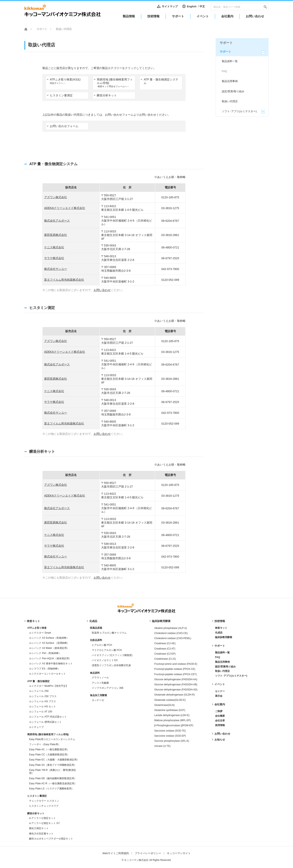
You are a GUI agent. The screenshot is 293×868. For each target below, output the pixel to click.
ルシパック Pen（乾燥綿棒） (45, 653)
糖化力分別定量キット (41, 834)
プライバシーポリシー (148, 853)
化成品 (93, 621)
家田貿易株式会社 (56, 235)
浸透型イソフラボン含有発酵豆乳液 (111, 665)
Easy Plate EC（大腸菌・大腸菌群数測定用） (54, 760)
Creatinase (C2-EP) (165, 654)
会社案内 (220, 704)
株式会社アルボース (57, 221)
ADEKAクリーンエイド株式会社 (65, 208)
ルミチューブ (36, 727)
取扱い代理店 (222, 671)
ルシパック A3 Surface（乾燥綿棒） (49, 638)
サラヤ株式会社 (54, 258)
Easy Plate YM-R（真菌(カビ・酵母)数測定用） (53, 772)
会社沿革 (220, 721)
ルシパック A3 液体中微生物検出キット (51, 664)
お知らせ (220, 740)
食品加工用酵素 (98, 695)
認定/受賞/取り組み (226, 667)
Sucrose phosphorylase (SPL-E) (172, 741)
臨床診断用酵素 (161, 621)
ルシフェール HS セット (42, 706)
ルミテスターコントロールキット (47, 674)
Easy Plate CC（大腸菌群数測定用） (49, 755)
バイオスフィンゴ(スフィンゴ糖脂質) (112, 655)
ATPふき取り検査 (37, 628)
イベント (220, 684)
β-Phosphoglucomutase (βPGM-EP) (174, 725)
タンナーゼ (98, 700)
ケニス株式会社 (54, 247)
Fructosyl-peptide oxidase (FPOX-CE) (175, 669)
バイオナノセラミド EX (105, 660)
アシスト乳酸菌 (100, 683)
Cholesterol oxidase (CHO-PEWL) (173, 638)
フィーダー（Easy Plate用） (45, 744)
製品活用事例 (222, 662)
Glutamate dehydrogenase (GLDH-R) (174, 695)
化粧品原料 (96, 640)
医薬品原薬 (96, 628)
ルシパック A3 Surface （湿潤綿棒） (49, 643)
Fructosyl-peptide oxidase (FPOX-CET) (175, 674)
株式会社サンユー (56, 269)
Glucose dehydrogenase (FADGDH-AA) (176, 679)
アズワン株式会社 (56, 197)
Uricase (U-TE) (162, 746)
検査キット (33, 621)
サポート (220, 646)
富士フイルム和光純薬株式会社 (64, 280)
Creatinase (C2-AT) (165, 649)
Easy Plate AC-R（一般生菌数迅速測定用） (53, 783)
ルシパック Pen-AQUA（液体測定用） (50, 658)
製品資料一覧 (222, 653)
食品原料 (95, 673)
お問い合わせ (102, 290)
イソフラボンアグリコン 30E (108, 688)
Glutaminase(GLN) (164, 705)
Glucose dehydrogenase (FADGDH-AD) (176, 690)
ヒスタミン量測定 (37, 796)
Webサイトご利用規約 (116, 853)
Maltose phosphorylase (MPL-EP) (172, 720)
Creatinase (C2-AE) (165, 643)
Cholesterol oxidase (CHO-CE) (171, 633)
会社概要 (220, 716)
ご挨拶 (219, 711)
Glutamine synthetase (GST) (170, 710)
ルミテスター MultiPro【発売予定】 (49, 686)
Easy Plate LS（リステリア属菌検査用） (51, 789)
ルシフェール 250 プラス (43, 696)
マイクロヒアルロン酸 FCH (107, 650)
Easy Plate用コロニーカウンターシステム (52, 739)
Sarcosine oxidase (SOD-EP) (170, 736)
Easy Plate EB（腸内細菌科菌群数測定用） (53, 778)
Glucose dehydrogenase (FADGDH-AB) (176, 685)
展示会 (219, 696)
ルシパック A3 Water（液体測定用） (49, 648)
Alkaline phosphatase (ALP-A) (171, 628)
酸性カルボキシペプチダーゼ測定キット (51, 839)
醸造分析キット (36, 813)
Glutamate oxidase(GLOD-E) (170, 700)
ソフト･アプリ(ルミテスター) (231, 676)
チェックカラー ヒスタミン (44, 801)
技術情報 (220, 621)
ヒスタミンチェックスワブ (44, 806)
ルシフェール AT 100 (41, 712)
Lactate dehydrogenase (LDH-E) (172, 715)
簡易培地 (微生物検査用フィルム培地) (48, 734)
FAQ (218, 657)
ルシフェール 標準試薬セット (45, 722)
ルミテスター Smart (40, 633)
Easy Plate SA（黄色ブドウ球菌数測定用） (53, 765)
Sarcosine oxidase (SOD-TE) (170, 731)
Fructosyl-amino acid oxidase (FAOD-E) (176, 664)
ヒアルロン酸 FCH (102, 645)
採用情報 (220, 725)
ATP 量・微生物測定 (38, 681)
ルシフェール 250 (39, 691)
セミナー (220, 691)
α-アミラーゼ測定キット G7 (44, 823)
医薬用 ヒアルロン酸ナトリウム (109, 633)
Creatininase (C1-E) (165, 659)
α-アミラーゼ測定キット (42, 818)
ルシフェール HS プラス (42, 701)
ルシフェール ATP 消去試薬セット (48, 717)
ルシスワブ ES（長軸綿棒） (44, 669)
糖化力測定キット (39, 828)
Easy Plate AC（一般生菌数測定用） (49, 749)
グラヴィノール (100, 678)
